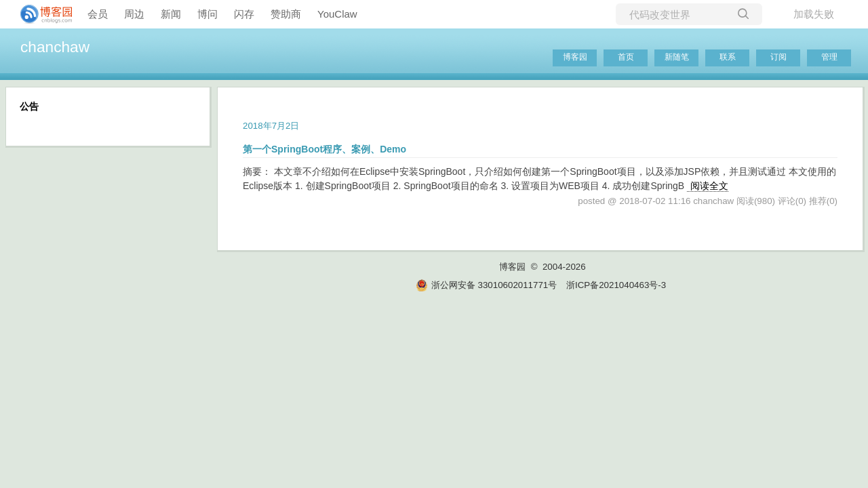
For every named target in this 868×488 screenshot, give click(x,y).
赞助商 (286, 14)
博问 (208, 14)
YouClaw (337, 14)
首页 (626, 57)
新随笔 (677, 57)
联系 (728, 57)
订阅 (778, 57)
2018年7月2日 (271, 126)
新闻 (171, 14)
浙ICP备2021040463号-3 (616, 285)
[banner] (41, 14)
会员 (98, 14)
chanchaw (55, 47)
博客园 (575, 57)
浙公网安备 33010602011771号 (486, 285)
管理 (829, 57)
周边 (134, 14)
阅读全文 (709, 186)
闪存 (244, 14)
